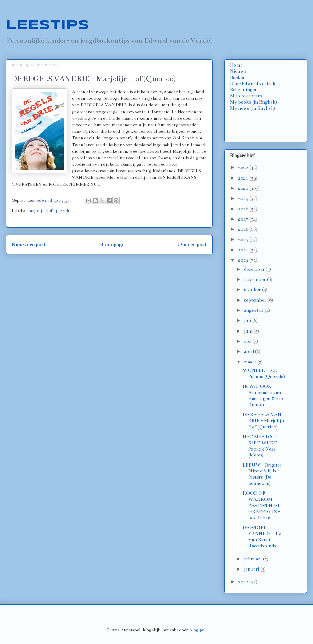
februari (253, 559)
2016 (244, 229)
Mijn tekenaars (246, 96)
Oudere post (192, 244)
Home (236, 65)
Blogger (197, 630)
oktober (253, 290)
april (249, 351)
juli (248, 321)
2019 (244, 198)
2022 (244, 168)
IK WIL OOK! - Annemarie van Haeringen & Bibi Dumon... (264, 395)
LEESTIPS (47, 25)
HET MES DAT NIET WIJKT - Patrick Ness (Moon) (262, 446)
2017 (244, 219)
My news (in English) (253, 108)
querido (62, 210)
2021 (244, 178)
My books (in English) (253, 102)
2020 (244, 188)
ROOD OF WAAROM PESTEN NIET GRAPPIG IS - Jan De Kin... (262, 505)
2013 (244, 260)
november (255, 279)
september (256, 300)
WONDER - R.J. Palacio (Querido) (264, 373)
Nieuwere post (29, 244)
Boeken (238, 77)
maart (251, 362)
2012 (244, 582)
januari (252, 569)
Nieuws (238, 71)
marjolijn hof (39, 210)
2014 (244, 250)
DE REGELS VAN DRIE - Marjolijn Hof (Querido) (263, 421)
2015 (244, 240)
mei (248, 341)
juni (249, 331)
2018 (244, 209)
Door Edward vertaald (253, 84)
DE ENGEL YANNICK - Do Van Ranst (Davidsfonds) (262, 537)
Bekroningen (244, 90)
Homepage (112, 244)
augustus (254, 310)
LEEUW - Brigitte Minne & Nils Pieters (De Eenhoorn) (262, 474)
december (255, 269)
